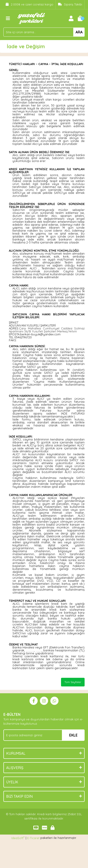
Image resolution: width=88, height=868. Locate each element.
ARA (79, 32)
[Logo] (31, 18)
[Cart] (80, 18)
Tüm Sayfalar (73, 682)
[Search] (44, 32)
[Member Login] (71, 18)
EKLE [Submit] (73, 735)
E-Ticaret (33, 838)
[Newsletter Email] (44, 735)
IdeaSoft (18, 838)
